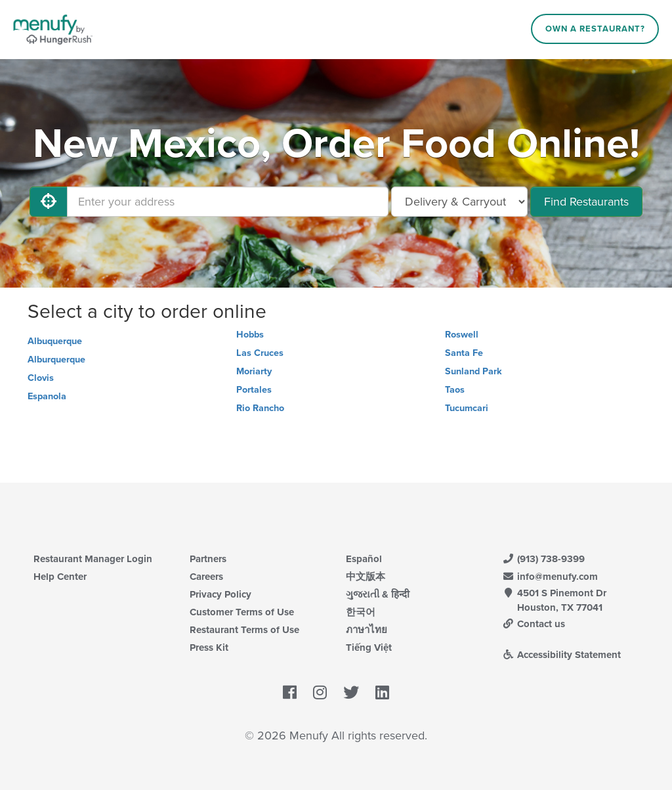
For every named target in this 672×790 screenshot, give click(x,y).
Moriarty (254, 371)
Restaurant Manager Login (93, 559)
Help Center (60, 577)
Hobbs (250, 335)
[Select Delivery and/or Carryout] (459, 202)
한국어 (361, 612)
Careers (206, 577)
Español (364, 559)
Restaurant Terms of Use (244, 630)
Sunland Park (473, 371)
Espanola (47, 396)
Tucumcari (467, 408)
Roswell (462, 335)
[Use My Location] (49, 202)
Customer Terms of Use (242, 612)
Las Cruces (260, 353)
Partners (208, 559)
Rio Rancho (260, 408)
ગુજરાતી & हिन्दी (378, 594)
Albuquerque (55, 341)
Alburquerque (56, 360)
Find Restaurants (586, 202)
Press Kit (209, 647)
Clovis (41, 378)
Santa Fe (464, 353)
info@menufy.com (550, 577)
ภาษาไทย (367, 630)
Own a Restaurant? (595, 29)
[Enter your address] (228, 202)
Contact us (534, 624)
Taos (455, 390)
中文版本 (366, 577)
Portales (254, 390)
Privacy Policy (220, 594)
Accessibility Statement (561, 655)
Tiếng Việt (369, 647)
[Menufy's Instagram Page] (320, 693)
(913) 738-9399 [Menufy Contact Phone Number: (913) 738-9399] (543, 559)
